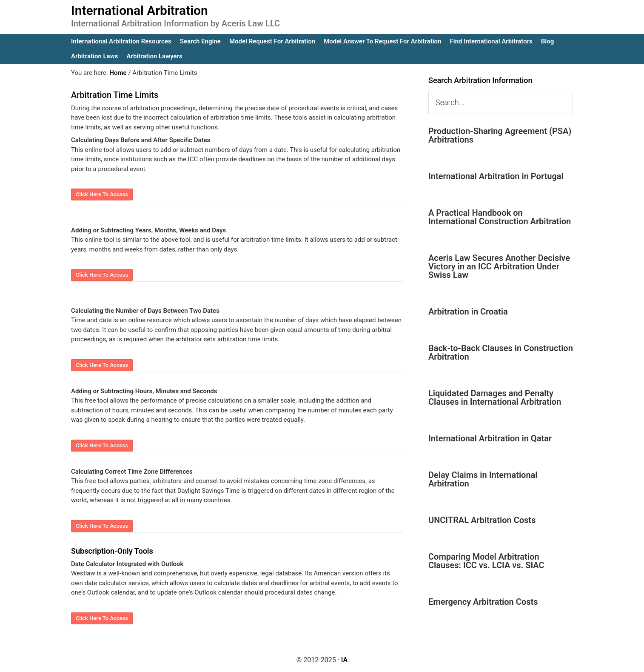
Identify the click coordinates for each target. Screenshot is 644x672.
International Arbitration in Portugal (496, 176)
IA (344, 660)
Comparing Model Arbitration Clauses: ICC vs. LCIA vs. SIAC (486, 561)
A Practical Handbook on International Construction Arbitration (500, 217)
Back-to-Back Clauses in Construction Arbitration (501, 352)
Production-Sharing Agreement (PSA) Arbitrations (500, 135)
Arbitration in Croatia (468, 312)
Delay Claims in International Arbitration (483, 479)
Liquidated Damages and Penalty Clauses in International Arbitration (495, 397)
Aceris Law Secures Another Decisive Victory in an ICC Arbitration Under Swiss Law (499, 266)
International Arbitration (140, 10)
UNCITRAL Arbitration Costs (482, 520)
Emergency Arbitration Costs (483, 602)
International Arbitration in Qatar (490, 438)
